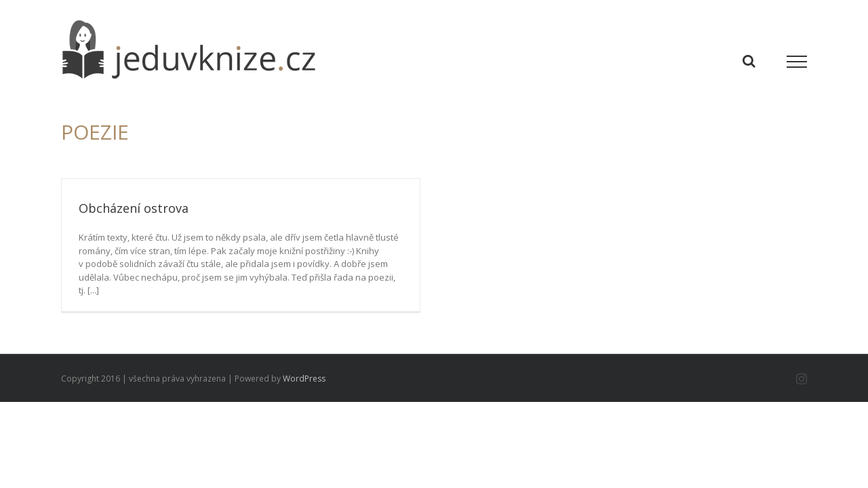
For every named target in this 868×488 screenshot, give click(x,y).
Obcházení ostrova (134, 208)
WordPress (304, 379)
